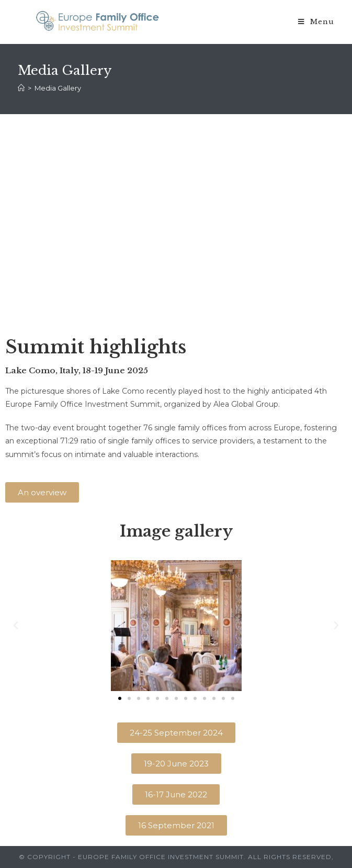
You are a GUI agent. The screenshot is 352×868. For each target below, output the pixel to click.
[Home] (21, 88)
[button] (42, 492)
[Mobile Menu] (316, 22)
